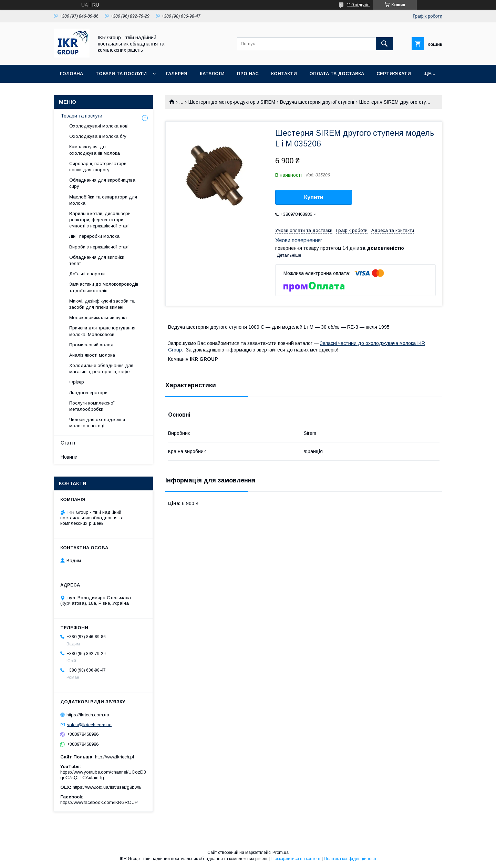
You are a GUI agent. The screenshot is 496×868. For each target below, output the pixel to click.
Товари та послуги (121, 74)
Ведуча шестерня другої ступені (317, 102)
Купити (314, 197)
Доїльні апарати (87, 274)
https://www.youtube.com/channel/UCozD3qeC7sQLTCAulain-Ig (103, 775)
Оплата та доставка (337, 74)
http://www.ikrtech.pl (115, 757)
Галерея (177, 74)
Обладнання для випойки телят (97, 260)
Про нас (248, 74)
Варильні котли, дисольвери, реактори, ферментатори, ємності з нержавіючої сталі (100, 220)
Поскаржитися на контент (296, 859)
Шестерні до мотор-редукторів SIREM (232, 102)
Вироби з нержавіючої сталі (99, 247)
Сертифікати (394, 74)
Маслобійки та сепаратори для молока (103, 200)
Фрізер (77, 382)
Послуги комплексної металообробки (92, 406)
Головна (71, 74)
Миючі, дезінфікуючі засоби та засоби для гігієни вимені (102, 304)
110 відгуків (358, 5)
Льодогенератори (88, 393)
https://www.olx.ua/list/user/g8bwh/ (107, 787)
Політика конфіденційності (350, 859)
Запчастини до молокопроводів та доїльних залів (104, 287)
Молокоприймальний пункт (98, 318)
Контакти (284, 74)
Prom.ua (281, 852)
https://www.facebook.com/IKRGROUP (99, 802)
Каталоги (212, 74)
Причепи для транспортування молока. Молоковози (102, 331)
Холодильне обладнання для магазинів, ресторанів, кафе (101, 369)
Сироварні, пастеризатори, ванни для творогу (98, 167)
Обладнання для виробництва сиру (102, 183)
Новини (69, 457)
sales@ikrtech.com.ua (89, 724)
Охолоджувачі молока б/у (98, 136)
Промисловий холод (91, 345)
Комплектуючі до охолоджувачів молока (95, 150)
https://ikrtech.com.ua (88, 715)
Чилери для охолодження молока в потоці (97, 423)
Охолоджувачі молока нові (99, 126)
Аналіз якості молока (92, 355)
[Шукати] (384, 44)
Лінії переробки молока (94, 236)
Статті (68, 443)
